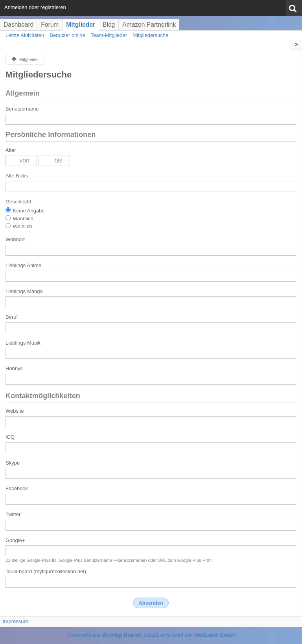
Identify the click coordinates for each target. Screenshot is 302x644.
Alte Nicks (17, 176)
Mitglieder (81, 25)
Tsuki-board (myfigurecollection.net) (46, 571)
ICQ (10, 437)
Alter (11, 150)
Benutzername (22, 109)
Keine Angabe (25, 210)
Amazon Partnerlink (149, 25)
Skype (13, 463)
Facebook (17, 488)
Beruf (12, 317)
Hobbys (14, 368)
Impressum (15, 621)
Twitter (13, 514)
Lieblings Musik (23, 343)
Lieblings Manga (24, 291)
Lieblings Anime (23, 265)
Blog (109, 25)
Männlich (19, 218)
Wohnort (15, 239)
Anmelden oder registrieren (35, 7)
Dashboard (18, 25)
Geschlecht (18, 202)
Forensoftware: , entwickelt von (151, 635)
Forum (50, 25)
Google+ (15, 540)
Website (15, 411)
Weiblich (19, 226)
